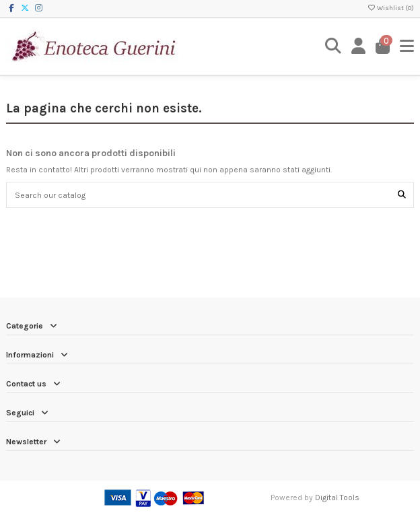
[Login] (359, 46)
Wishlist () (390, 8)
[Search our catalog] (402, 195)
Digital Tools (337, 497)
